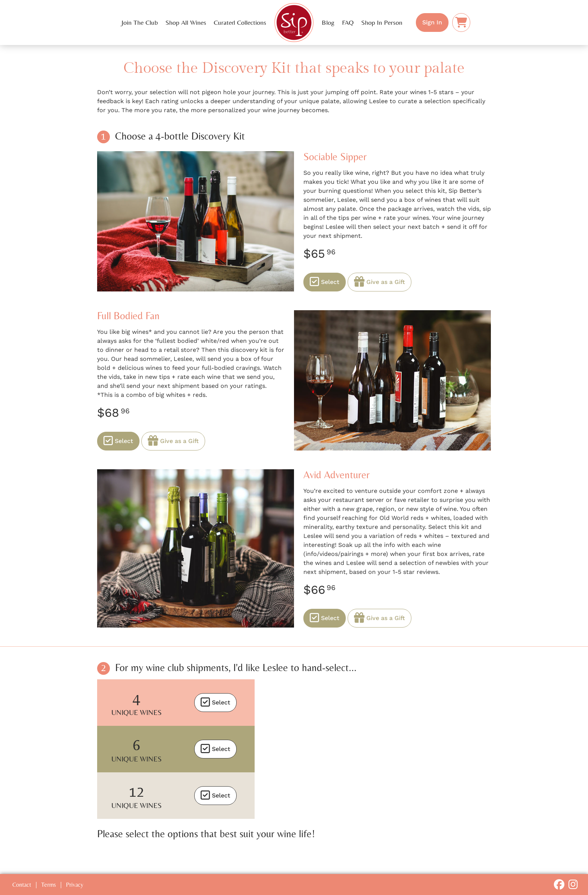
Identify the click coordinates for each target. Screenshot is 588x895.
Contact (22, 885)
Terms (49, 885)
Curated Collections (240, 23)
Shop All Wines (186, 23)
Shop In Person (382, 23)
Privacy (75, 885)
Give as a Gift (379, 282)
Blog (328, 23)
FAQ (348, 23)
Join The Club (140, 23)
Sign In (432, 22)
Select (325, 282)
